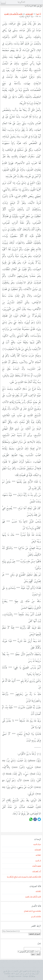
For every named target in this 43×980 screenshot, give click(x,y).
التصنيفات (29, 14)
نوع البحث (38, 952)
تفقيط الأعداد (37, 866)
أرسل (38, 954)
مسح (33, 954)
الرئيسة (39, 14)
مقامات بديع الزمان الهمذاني (32, 911)
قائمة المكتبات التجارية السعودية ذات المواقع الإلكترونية (24, 877)
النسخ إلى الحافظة (35, 934)
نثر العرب (38, 861)
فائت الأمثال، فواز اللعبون (13, 14)
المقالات (38, 855)
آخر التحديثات (37, 871)
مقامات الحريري (36, 916)
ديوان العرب (37, 844)
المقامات (38, 891)
